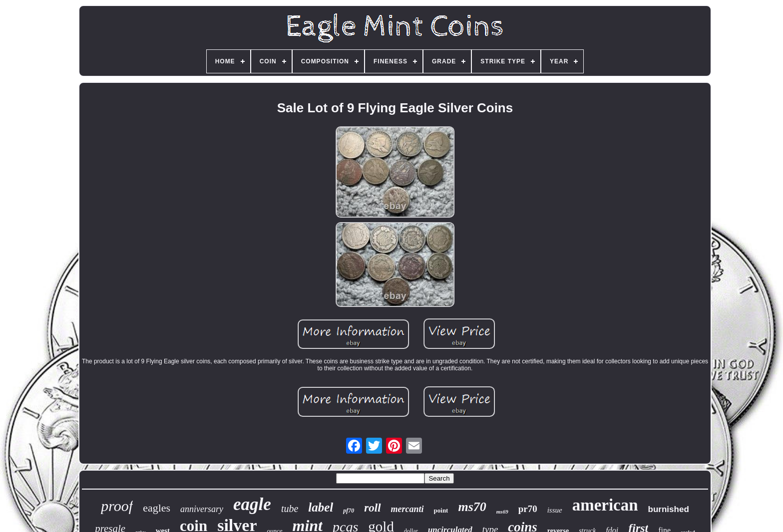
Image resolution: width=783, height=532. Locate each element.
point (441, 510)
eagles (157, 508)
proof (117, 506)
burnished (669, 509)
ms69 (502, 512)
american (605, 505)
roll (372, 508)
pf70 (349, 511)
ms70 (472, 507)
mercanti (407, 509)
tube (290, 509)
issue (555, 510)
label (321, 507)
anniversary (202, 509)
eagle (252, 504)
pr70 (528, 509)
